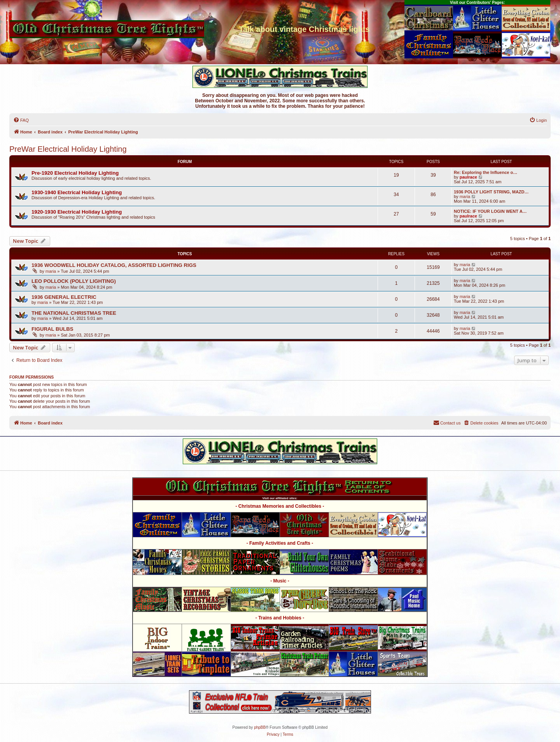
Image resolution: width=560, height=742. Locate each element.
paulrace (468, 177)
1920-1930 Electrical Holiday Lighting (77, 212)
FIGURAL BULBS (52, 329)
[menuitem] (21, 120)
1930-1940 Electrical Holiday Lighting (77, 192)
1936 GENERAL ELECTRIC (64, 297)
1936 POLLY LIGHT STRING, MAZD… (491, 192)
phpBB (260, 727)
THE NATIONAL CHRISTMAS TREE (74, 313)
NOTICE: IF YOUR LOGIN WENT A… (490, 211)
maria (465, 196)
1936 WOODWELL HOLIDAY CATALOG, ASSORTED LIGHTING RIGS (114, 265)
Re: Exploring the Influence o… (486, 172)
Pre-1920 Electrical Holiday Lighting (75, 173)
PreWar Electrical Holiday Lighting (68, 149)
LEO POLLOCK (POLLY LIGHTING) (74, 281)
